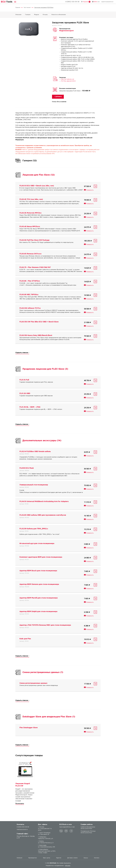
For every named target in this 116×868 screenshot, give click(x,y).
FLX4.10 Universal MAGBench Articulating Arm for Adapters (44, 502)
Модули (37, 15)
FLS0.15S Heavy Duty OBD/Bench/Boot (36, 335)
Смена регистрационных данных (33, 683)
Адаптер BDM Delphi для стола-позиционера (38, 612)
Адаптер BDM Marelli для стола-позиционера (39, 598)
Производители (33, 858)
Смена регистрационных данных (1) (43, 672)
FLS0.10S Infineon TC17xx (30, 308)
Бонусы (86, 858)
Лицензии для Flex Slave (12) (39, 175)
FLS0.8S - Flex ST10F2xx (30, 281)
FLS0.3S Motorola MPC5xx (30, 213)
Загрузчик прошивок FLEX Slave (44, 7)
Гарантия (59, 858)
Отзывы (45, 15)
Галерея (28, 15)
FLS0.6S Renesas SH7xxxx (30, 254)
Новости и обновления (59, 15)
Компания (19, 858)
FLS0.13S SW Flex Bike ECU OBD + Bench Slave (39, 322)
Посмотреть (20, 804)
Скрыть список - (22, 353)
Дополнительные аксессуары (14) (42, 441)
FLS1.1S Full (24, 380)
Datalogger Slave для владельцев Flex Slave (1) (49, 717)
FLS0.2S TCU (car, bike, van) (31, 199)
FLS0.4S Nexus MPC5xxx (30, 227)
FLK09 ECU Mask (27, 468)
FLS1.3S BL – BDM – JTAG (30, 407)
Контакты (97, 858)
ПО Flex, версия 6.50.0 (68, 81)
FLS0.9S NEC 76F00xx (29, 295)
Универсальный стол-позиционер (34, 485)
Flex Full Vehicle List (68, 79)
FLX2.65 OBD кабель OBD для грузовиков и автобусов (43, 515)
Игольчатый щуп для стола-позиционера (37, 544)
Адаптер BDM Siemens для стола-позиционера (39, 584)
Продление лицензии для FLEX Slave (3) (45, 369)
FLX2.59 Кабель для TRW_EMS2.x (34, 529)
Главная (18, 7)
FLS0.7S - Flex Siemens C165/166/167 (35, 267)
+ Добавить (58, 97)
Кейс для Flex (25, 639)
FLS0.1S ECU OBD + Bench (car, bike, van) (37, 186)
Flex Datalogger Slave (29, 728)
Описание (18, 15)
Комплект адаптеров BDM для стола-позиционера (41, 557)
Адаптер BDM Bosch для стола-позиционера (38, 571)
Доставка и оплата (72, 858)
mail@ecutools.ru (22, 830)
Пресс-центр (47, 858)
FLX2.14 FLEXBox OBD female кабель (35, 452)
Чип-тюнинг (27, 7)
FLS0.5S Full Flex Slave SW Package (34, 240)
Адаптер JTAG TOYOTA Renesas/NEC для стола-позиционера (45, 625)
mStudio (68, 866)
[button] (15, 2)
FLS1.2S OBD (25, 393)
